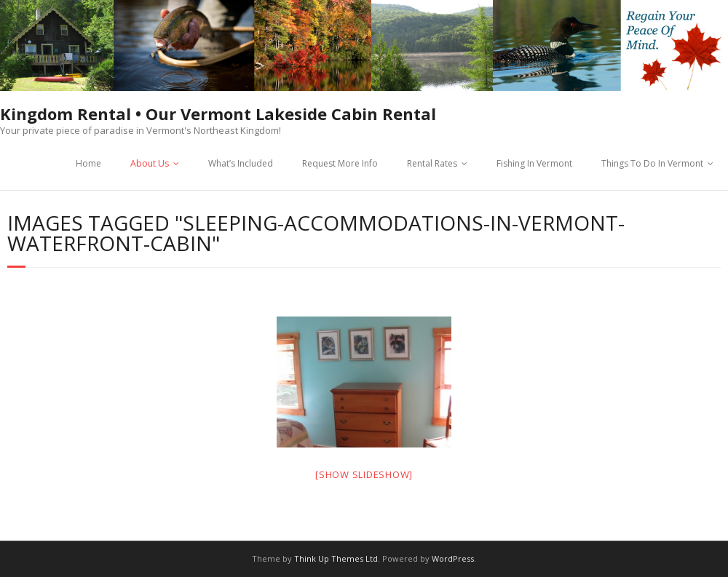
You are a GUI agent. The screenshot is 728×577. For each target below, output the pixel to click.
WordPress (453, 558)
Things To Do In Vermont (652, 163)
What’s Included (241, 163)
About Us (150, 163)
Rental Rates (432, 163)
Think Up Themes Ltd (336, 558)
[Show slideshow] (364, 474)
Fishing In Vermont (534, 163)
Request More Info (340, 163)
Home (88, 163)
